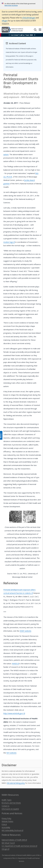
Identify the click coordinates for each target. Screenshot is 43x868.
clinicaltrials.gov (29, 18)
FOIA (4, 824)
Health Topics (7, 800)
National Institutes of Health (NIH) (14, 840)
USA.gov (5, 849)
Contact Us (6, 806)
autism (6, 154)
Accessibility (6, 827)
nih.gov (5, 21)
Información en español (10, 809)
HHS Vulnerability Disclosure (12, 830)
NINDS (15, 664)
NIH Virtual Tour (8, 843)
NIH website (11, 753)
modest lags (9, 242)
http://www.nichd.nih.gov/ (14, 713)
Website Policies (7, 821)
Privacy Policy (6, 818)
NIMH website (26, 631)
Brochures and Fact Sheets (11, 803)
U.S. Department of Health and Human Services (19, 846)
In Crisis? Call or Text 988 (22, 35)
